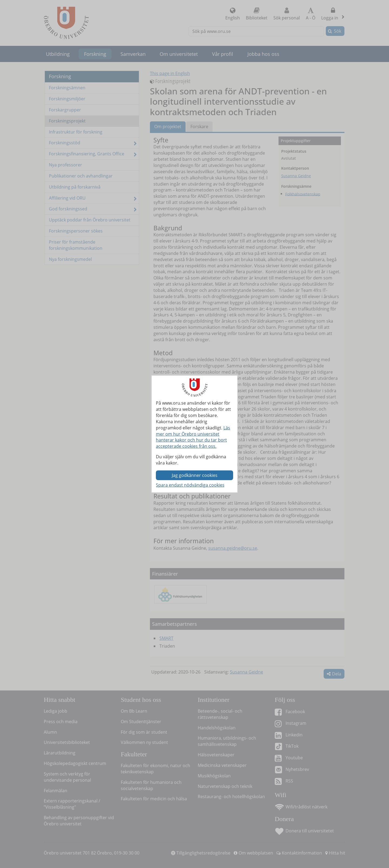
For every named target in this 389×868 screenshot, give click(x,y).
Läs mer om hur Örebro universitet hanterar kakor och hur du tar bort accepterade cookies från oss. (193, 437)
